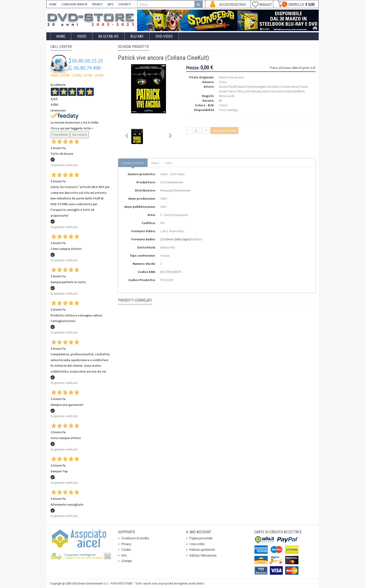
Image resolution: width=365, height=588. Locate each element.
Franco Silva (235, 91)
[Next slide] (170, 136)
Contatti (127, 561)
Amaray (165, 255)
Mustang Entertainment (175, 190)
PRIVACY (97, 4)
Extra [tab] (169, 163)
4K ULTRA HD (108, 36)
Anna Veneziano (273, 91)
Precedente (60, 134)
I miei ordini (197, 544)
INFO (110, 4)
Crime (223, 82)
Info (124, 555)
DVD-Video (164, 36)
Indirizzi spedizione (202, 550)
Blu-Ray (137, 36)
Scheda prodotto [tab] (133, 163)
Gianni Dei (244, 87)
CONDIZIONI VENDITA (74, 4)
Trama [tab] (155, 163)
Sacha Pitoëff (228, 87)
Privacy (126, 544)
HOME (53, 4)
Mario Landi (226, 96)
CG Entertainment (172, 182)
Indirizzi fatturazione (203, 555)
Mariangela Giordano (265, 87)
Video (82, 36)
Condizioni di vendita (135, 538)
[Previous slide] (127, 136)
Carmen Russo (290, 87)
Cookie (126, 550)
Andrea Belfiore (295, 91)
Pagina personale (201, 538)
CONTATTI (124, 4)
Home (61, 36)
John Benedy (253, 91)
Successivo (80, 134)
